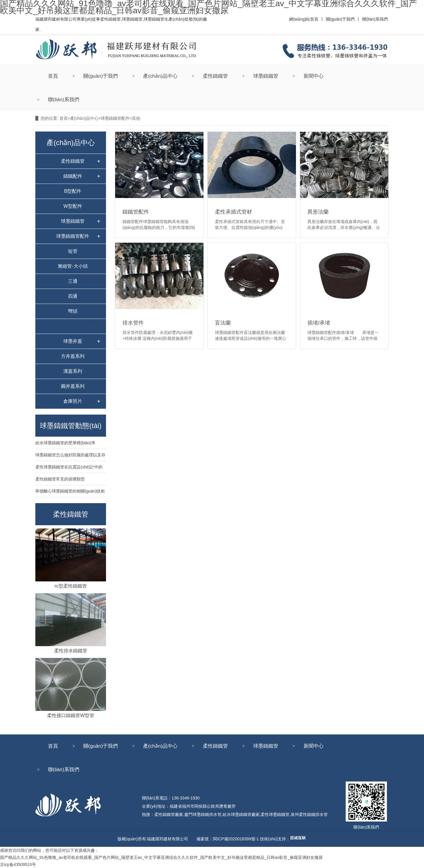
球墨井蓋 (73, 341)
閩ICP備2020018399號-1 (236, 839)
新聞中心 (314, 76)
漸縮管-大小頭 (73, 266)
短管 (73, 251)
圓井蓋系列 (73, 386)
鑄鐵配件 (73, 176)
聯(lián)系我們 (64, 100)
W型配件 (73, 206)
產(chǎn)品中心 (160, 76)
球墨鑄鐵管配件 (115, 118)
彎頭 (73, 311)
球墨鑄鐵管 (266, 76)
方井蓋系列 (73, 356)
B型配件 (73, 191)
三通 (73, 281)
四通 (73, 296)
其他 (73, 326)
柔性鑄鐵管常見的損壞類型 (60, 479)
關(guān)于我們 (101, 76)
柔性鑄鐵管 (215, 76)
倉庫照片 (73, 401)
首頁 (53, 76)
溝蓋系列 (73, 371)
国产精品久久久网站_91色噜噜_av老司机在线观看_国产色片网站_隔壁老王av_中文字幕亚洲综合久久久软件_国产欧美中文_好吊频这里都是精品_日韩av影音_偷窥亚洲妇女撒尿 (161, 857)
